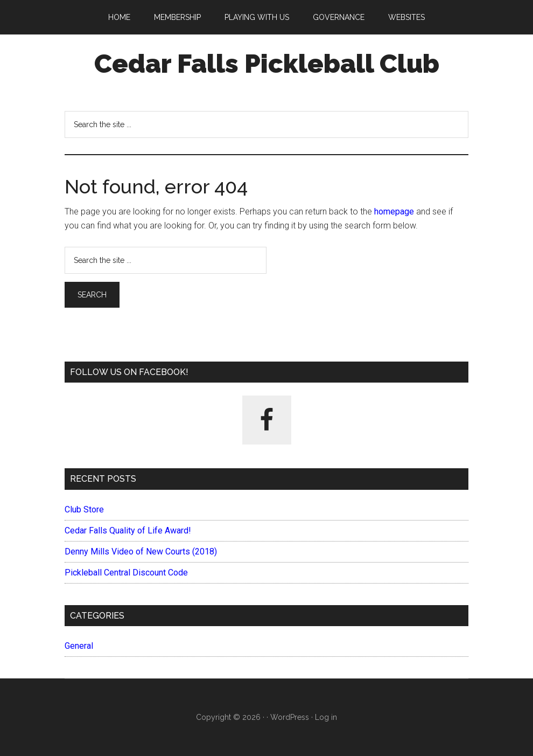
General (79, 646)
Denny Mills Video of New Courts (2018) (141, 552)
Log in (326, 717)
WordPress (290, 717)
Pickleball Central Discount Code (126, 573)
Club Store (84, 509)
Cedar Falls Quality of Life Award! (128, 530)
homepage (394, 211)
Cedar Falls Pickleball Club (267, 64)
